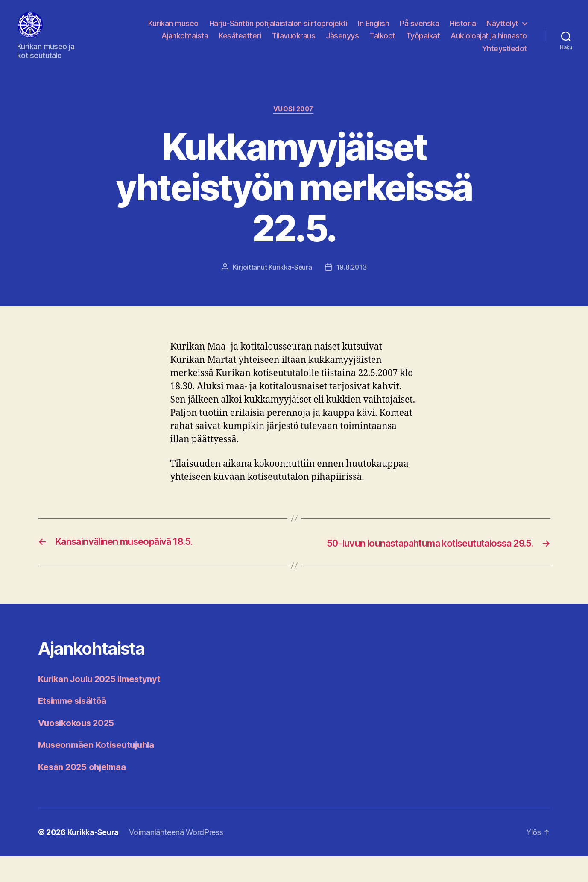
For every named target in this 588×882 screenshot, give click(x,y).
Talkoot (382, 42)
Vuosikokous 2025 (78, 748)
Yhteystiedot (505, 55)
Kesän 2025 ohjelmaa (84, 792)
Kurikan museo (173, 30)
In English (373, 30)
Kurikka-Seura (290, 281)
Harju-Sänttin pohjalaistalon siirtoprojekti (278, 30)
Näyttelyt (502, 30)
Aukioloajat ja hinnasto (489, 42)
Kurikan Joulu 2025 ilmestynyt (103, 704)
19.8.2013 (352, 281)
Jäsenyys (342, 42)
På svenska (419, 30)
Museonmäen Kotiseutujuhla (99, 770)
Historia (463, 30)
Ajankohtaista (185, 42)
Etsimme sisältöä (75, 726)
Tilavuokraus (293, 42)
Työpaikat (423, 42)
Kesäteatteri (240, 42)
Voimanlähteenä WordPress (177, 858)
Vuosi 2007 (294, 123)
